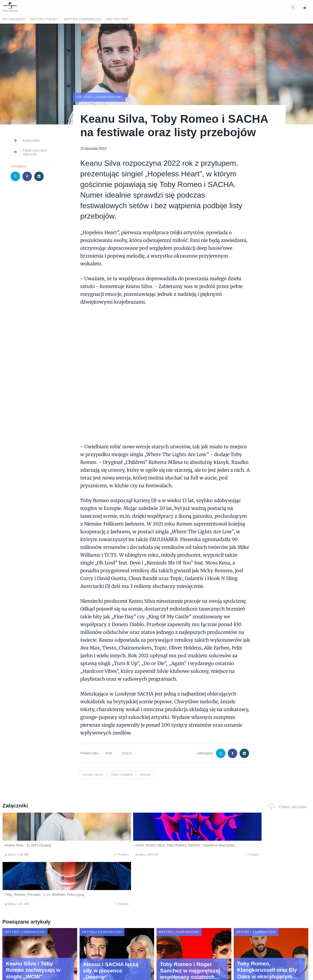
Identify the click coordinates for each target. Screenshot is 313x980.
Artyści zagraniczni (82, 19)
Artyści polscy (45, 19)
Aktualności (14, 19)
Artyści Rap (117, 19)
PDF (109, 753)
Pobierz (67, 855)
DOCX (127, 753)
